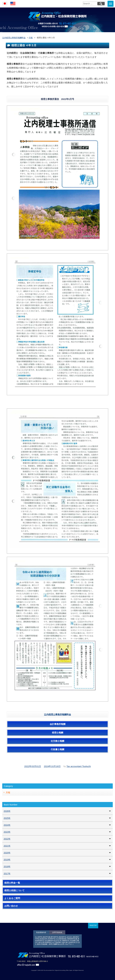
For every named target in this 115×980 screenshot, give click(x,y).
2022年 (7, 839)
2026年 (7, 811)
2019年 (7, 860)
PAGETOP (93, 925)
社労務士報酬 (57, 741)
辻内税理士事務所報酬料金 (57, 714)
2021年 (7, 846)
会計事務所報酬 (58, 724)
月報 (8, 792)
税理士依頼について (14, 890)
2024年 (7, 825)
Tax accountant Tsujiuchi (79, 766)
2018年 (7, 867)
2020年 (7, 853)
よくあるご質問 (12, 898)
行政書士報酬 (57, 749)
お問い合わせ (11, 906)
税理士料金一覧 (12, 883)
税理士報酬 (58, 733)
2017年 (7, 874)
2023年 (7, 832)
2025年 (7, 818)
